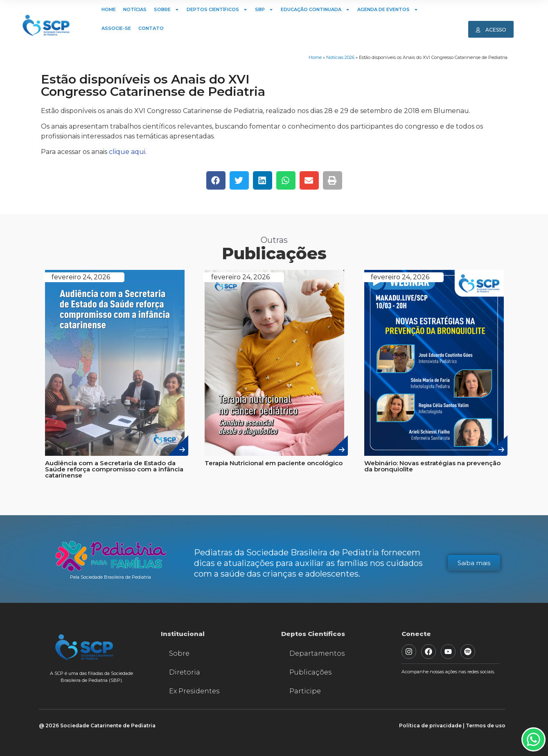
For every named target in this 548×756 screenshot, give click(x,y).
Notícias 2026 (340, 57)
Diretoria (185, 672)
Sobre (167, 10)
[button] (216, 180)
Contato (151, 28)
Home (109, 9)
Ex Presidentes (194, 691)
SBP (264, 10)
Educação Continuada (315, 10)
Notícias (135, 9)
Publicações (310, 672)
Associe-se (116, 28)
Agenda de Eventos (388, 10)
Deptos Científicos (217, 10)
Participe (305, 691)
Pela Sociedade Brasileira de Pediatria (111, 577)
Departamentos (317, 653)
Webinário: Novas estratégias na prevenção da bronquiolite (432, 466)
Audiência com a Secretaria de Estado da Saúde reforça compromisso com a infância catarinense (114, 469)
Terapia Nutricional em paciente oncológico (274, 463)
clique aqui (127, 152)
